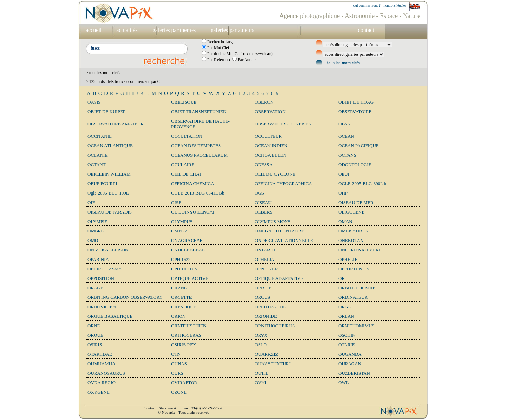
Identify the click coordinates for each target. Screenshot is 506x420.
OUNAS (179, 364)
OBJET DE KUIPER (107, 111)
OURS (177, 373)
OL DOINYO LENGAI (193, 212)
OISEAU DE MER (356, 202)
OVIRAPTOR (184, 383)
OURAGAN (350, 364)
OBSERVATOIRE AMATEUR (116, 124)
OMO (93, 240)
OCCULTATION (187, 136)
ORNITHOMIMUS (356, 326)
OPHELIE (348, 259)
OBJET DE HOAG (356, 102)
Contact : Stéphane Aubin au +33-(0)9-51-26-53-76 (183, 408)
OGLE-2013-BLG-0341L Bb (198, 193)
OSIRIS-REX (184, 345)
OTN (176, 354)
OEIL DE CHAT (186, 174)
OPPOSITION (101, 278)
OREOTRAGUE (270, 307)
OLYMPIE (97, 221)
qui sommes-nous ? (367, 5)
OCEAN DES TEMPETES (196, 146)
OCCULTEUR (268, 136)
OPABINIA (98, 259)
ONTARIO (265, 250)
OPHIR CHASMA (105, 269)
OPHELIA (265, 259)
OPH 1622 (181, 259)
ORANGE (181, 288)
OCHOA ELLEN (271, 155)
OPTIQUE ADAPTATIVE (279, 278)
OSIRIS (95, 345)
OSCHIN (347, 335)
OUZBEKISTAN (354, 373)
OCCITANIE (100, 136)
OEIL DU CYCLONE (275, 174)
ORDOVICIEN (102, 307)
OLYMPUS (182, 221)
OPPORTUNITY (354, 269)
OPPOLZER (266, 269)
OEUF (344, 174)
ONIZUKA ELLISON (108, 250)
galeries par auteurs (232, 30)
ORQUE (95, 335)
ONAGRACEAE (187, 240)
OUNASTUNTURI (273, 364)
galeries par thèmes (174, 30)
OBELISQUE (184, 102)
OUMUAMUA (101, 364)
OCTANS (347, 155)
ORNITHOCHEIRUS (275, 326)
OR (342, 278)
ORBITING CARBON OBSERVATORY (125, 297)
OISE (176, 202)
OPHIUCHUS (184, 269)
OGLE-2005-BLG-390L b (362, 183)
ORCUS (262, 297)
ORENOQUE (184, 307)
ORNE (94, 326)
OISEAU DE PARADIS (110, 212)
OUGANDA (350, 354)
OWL (344, 383)
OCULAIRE (183, 165)
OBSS (344, 124)
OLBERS (264, 212)
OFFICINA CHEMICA (193, 183)
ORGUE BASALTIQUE (110, 316)
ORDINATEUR (353, 297)
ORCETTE (181, 297)
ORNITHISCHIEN (189, 326)
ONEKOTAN (351, 240)
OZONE (179, 392)
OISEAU (263, 202)
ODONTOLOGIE (355, 165)
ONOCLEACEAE (188, 250)
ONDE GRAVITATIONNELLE (284, 240)
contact (366, 30)
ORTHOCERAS (186, 335)
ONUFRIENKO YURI (359, 250)
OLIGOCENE (351, 212)
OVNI (261, 383)
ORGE (345, 307)
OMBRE (96, 231)
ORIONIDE (266, 316)
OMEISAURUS (353, 231)
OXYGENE (99, 392)
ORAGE (95, 288)
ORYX (261, 335)
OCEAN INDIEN (271, 146)
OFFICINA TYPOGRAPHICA (283, 183)
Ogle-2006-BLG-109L (108, 193)
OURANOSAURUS (106, 373)
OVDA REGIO (102, 383)
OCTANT (97, 165)
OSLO (261, 345)
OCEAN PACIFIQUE (359, 146)
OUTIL (262, 373)
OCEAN (346, 136)
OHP (343, 193)
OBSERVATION (270, 111)
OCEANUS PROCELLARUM (199, 155)
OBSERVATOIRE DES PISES (283, 124)
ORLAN (346, 316)
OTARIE (347, 345)
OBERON (264, 102)
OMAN (345, 221)
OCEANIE (98, 155)
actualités (127, 30)
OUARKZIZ (266, 354)
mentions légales (394, 5)
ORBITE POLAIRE (357, 288)
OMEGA (180, 231)
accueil (94, 30)
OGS (259, 193)
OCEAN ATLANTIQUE (110, 146)
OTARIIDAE (100, 354)
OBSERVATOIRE (355, 111)
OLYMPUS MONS (273, 221)
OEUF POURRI (102, 183)
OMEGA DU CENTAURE (280, 231)
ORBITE (263, 288)
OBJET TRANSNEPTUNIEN (199, 111)
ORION (178, 316)
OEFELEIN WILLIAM (109, 174)
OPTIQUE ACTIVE (190, 278)
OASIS (94, 102)
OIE (91, 202)
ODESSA (264, 165)
